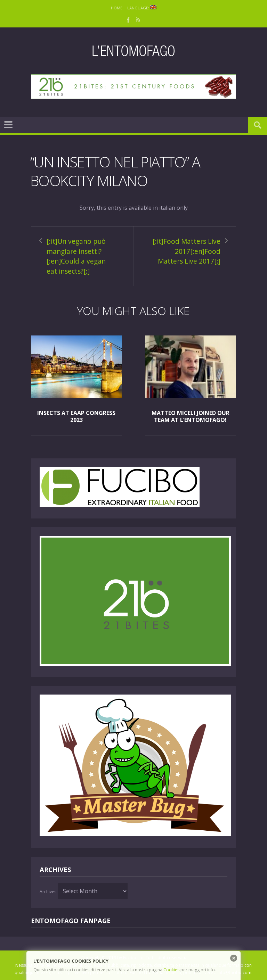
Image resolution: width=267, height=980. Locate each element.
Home (117, 8)
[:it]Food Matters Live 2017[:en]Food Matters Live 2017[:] (187, 251)
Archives (48, 892)
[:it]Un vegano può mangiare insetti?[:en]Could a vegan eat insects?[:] (76, 256)
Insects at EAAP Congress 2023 (76, 417)
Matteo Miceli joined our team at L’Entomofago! (191, 417)
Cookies (171, 970)
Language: (142, 8)
